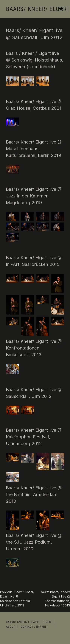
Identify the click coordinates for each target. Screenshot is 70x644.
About (11, 627)
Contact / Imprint (34, 627)
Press (48, 622)
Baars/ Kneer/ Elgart (38, 9)
